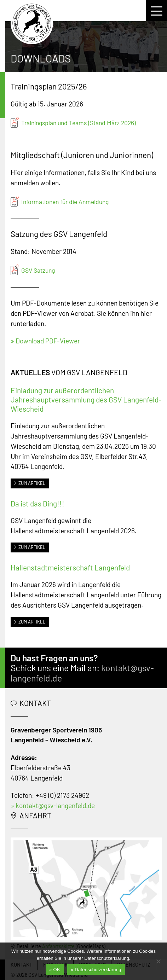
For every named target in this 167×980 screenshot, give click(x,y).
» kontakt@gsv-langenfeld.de (53, 805)
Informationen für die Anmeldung (65, 202)
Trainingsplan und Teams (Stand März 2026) (79, 123)
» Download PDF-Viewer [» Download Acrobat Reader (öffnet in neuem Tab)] (45, 341)
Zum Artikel (29, 483)
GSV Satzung (38, 270)
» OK (55, 970)
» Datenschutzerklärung (96, 970)
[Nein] (158, 961)
